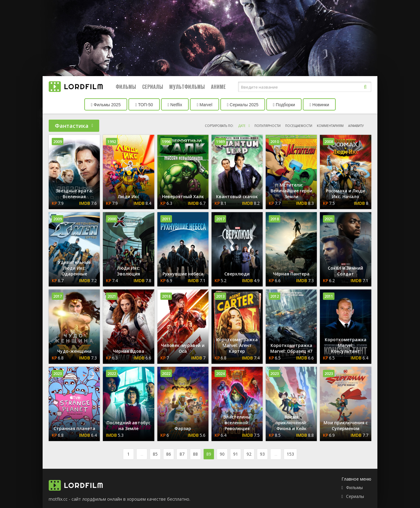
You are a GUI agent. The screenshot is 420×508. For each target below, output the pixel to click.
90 (222, 454)
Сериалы (153, 87)
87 (182, 454)
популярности (268, 126)
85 (155, 454)
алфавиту (356, 126)
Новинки (319, 105)
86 (169, 454)
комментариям (330, 126)
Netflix (175, 105)
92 (249, 454)
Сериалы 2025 (243, 105)
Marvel (204, 105)
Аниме (218, 87)
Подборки (284, 105)
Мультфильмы (187, 87)
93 (262, 454)
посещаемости (299, 126)
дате (242, 126)
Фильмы (126, 87)
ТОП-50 (144, 105)
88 (195, 454)
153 (290, 454)
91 (236, 454)
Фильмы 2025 (106, 105)
